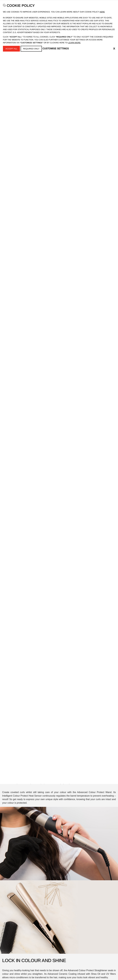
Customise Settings (56, 49)
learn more (74, 43)
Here (102, 12)
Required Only (31, 49)
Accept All (11, 49)
